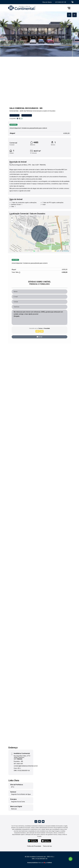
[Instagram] (36, 821)
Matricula (14, 809)
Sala (17, 111)
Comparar (27, 115)
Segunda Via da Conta (18, 802)
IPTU (13, 787)
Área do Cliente (47, 2)
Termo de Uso (47, 846)
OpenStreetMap (65, 251)
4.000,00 (66, 133)
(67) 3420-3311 (61, 2)
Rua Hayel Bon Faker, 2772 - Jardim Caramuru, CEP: (22, 757)
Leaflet (57, 251)
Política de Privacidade (34, 846)
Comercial (12, 111)
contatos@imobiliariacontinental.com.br (26, 766)
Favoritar (15, 115)
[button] (72, 2)
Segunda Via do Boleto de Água (21, 794)
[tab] (69, 15)
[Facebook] (39, 821)
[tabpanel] (39, 34)
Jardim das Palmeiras (26, 111)
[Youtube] (43, 821)
